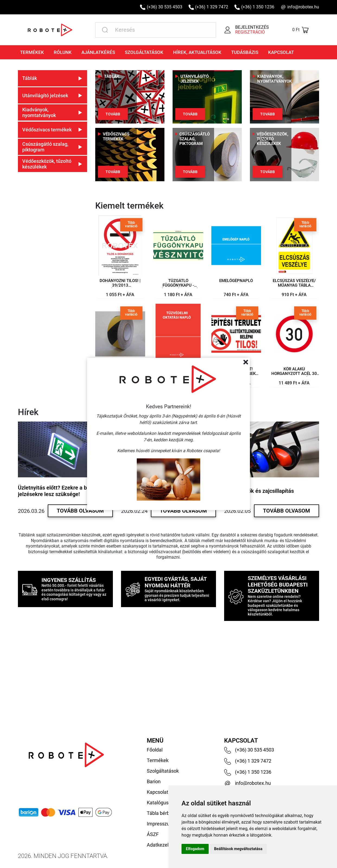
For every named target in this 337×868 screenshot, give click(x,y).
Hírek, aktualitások (197, 52)
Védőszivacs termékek (116, 137)
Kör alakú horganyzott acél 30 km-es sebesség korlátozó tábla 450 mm (294, 374)
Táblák (112, 77)
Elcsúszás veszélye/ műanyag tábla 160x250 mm (294, 285)
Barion (154, 781)
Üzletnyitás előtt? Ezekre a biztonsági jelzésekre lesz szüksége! (63, 491)
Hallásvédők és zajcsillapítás (259, 491)
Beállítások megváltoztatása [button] (238, 849)
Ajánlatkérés (98, 52)
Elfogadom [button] (195, 849)
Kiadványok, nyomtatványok (275, 79)
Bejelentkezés (252, 27)
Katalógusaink (162, 803)
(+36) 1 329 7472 (212, 7)
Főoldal (155, 750)
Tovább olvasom (80, 511)
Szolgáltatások (144, 52)
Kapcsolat (281, 52)
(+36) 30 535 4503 (165, 7)
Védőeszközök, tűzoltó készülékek (273, 139)
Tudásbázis (245, 52)
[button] (53, 78)
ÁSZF (153, 834)
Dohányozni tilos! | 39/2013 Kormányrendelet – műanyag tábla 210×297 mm (120, 285)
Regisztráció (250, 32)
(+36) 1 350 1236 (258, 7)
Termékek (32, 52)
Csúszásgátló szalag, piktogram (195, 139)
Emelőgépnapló (236, 281)
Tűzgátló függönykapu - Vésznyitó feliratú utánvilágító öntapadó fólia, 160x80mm (178, 285)
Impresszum (160, 824)
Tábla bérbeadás (165, 813)
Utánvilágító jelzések (195, 79)
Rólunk (63, 52)
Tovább (113, 114)
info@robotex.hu (303, 7)
